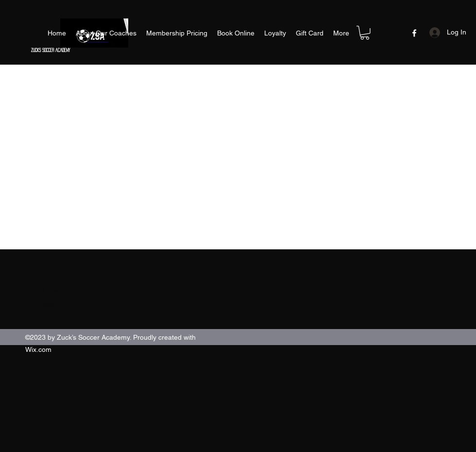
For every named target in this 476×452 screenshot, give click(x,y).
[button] (365, 33)
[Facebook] (414, 33)
